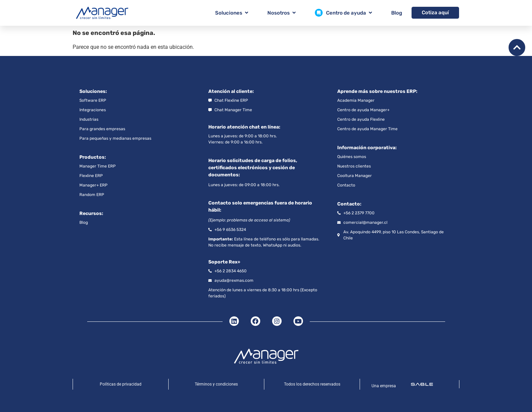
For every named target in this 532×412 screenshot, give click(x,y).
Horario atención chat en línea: (244, 127)
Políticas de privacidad (121, 384)
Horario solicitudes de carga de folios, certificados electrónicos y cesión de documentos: (253, 168)
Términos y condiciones (216, 384)
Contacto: (349, 204)
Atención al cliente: (231, 91)
